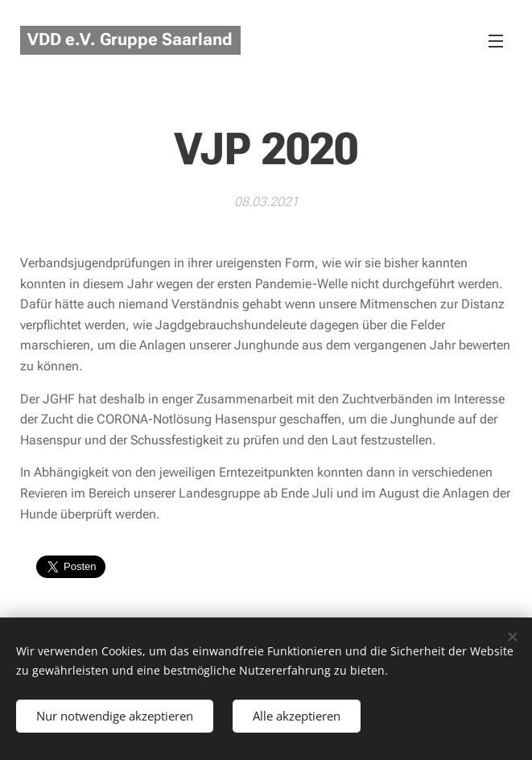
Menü (496, 41)
